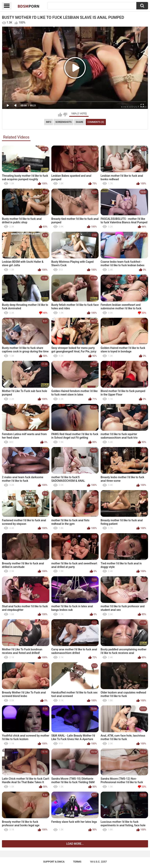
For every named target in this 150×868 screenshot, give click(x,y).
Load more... (75, 844)
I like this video (60, 115)
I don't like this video (65, 115)
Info (49, 122)
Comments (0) (96, 122)
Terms (77, 862)
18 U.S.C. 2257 (98, 862)
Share (79, 122)
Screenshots (64, 122)
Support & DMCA (54, 862)
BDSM (29, 6)
